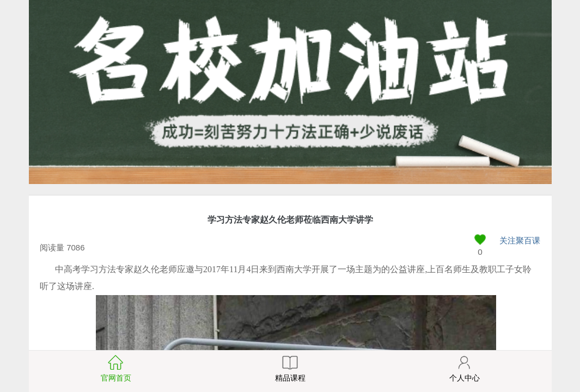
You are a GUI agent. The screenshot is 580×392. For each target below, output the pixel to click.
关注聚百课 (520, 240)
